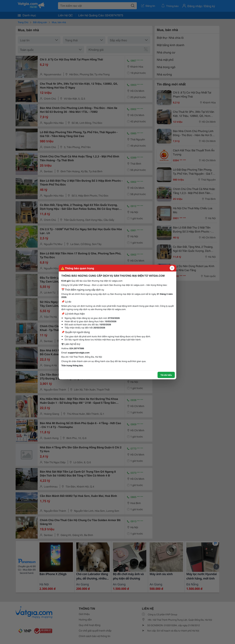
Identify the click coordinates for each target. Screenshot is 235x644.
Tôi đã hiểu (166, 375)
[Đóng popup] (172, 268)
